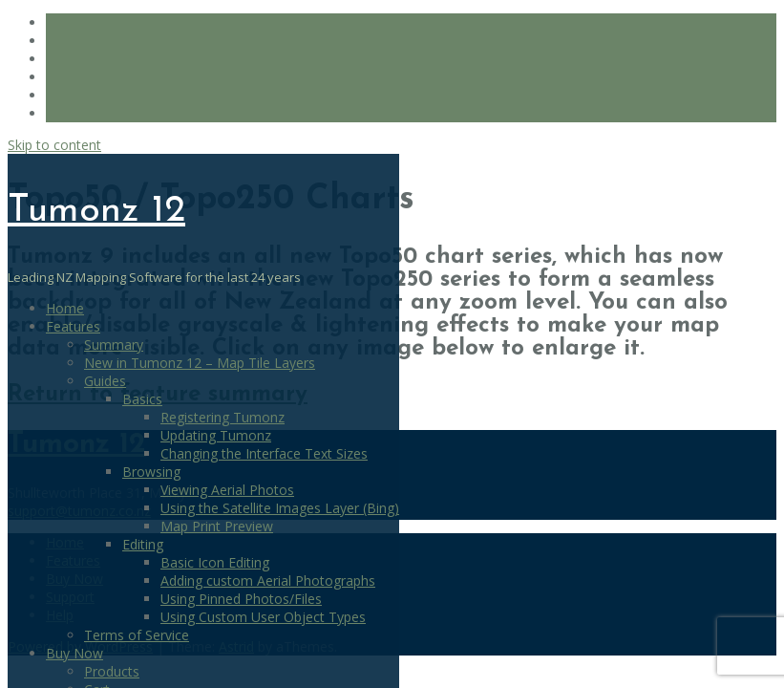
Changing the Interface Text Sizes (264, 453)
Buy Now (74, 653)
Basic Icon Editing (215, 562)
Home (65, 308)
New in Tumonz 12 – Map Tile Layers (200, 363)
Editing (143, 544)
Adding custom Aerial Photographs (268, 580)
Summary (114, 344)
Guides (105, 381)
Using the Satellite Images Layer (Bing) (280, 508)
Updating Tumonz (216, 435)
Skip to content (54, 145)
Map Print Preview (217, 526)
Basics (142, 399)
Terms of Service (137, 635)
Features (73, 326)
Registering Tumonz (222, 417)
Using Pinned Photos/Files (241, 599)
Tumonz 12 (96, 211)
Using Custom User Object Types (263, 617)
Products (112, 671)
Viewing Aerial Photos (227, 490)
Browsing (151, 472)
